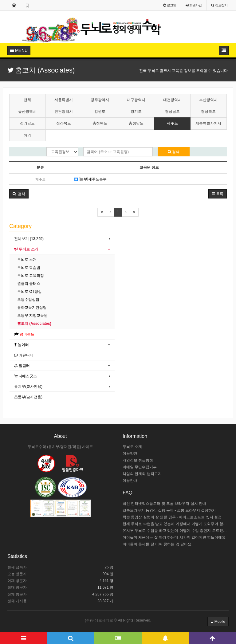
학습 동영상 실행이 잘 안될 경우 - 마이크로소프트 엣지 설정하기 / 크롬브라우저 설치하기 (176, 517)
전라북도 (64, 123)
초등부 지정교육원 (32, 316)
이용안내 (130, 481)
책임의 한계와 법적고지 (142, 474)
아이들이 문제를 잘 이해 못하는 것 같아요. (157, 544)
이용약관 (130, 454)
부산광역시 (208, 100)
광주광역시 (100, 100)
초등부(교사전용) (28, 397)
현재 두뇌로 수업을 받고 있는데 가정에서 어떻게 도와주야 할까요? (176, 524)
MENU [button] (19, 50)
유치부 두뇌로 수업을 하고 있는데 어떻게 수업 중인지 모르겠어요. (176, 531)
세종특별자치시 (208, 123)
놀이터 (22, 345)
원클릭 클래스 (29, 284)
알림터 (22, 366)
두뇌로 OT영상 (29, 292)
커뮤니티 (24, 355)
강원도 (100, 112)
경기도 (136, 112)
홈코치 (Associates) (34, 324)
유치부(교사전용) (28, 387)
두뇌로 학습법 (29, 268)
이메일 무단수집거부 (140, 467)
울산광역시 (27, 112)
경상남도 (172, 112)
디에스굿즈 (26, 376)
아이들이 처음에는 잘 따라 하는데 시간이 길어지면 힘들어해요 (174, 537)
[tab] (62, 239)
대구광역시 (136, 100)
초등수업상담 (28, 300)
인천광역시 (64, 112)
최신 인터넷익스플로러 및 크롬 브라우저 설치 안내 (164, 504)
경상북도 (208, 112)
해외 (27, 135)
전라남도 (27, 123)
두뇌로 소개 (26, 249)
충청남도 (136, 123)
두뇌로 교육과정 (31, 276)
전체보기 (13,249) (29, 239)
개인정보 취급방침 (138, 460)
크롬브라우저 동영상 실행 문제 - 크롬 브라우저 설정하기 (169, 510)
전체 (27, 100)
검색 (174, 152)
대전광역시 (172, 100)
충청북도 (100, 123)
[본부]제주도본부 (90, 179)
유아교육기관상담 (32, 308)
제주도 (172, 123)
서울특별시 (64, 100)
